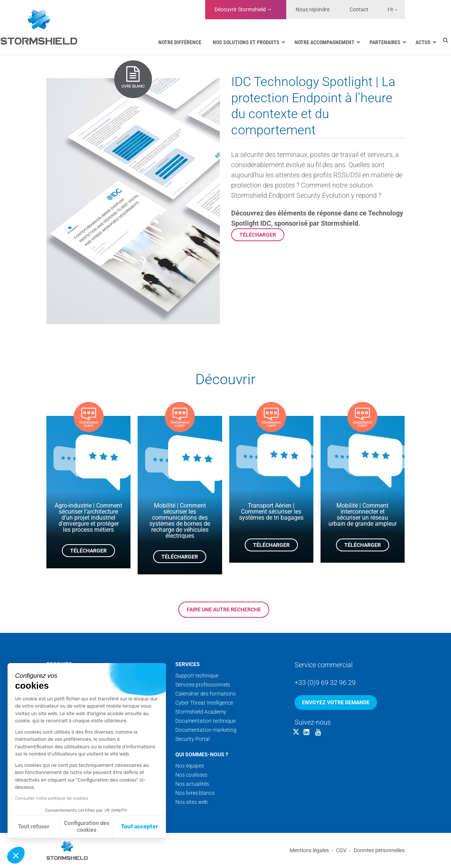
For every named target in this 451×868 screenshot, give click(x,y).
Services (188, 664)
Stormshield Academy (201, 712)
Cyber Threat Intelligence (204, 703)
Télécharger (258, 235)
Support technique (197, 676)
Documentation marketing (206, 730)
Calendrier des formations (206, 694)
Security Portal (193, 739)
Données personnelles (379, 850)
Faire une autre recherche (224, 609)
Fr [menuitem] (390, 10)
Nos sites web (192, 802)
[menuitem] (388, 9)
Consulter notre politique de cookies (52, 798)
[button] (16, 855)
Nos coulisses (191, 775)
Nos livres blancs (195, 793)
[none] (388, 9)
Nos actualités (192, 784)
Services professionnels (203, 685)
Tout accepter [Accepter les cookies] (140, 827)
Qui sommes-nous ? (202, 754)
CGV (341, 850)
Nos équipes (190, 766)
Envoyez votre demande (336, 702)
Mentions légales (309, 850)
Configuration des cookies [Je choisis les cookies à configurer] (87, 827)
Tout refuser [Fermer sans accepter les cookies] (34, 827)
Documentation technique (206, 721)
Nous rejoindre (313, 9)
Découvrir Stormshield (240, 9)
